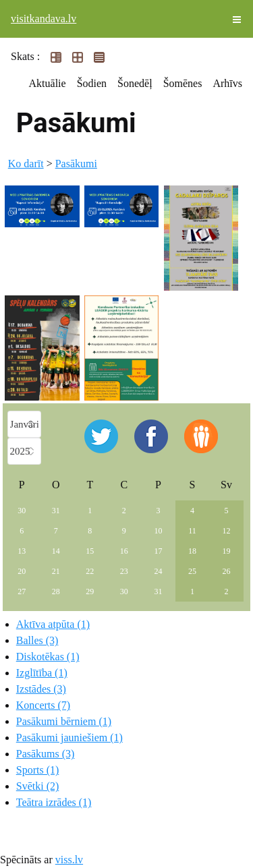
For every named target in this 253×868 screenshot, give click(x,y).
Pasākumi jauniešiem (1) (69, 737)
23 (124, 571)
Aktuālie (48, 83)
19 (226, 551)
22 (90, 571)
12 (226, 531)
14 (56, 551)
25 (192, 571)
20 (22, 571)
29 (90, 591)
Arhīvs (227, 83)
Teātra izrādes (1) (54, 802)
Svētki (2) (38, 786)
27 (22, 591)
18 (192, 551)
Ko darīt (26, 164)
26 (226, 571)
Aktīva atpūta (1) (53, 624)
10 (158, 531)
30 (22, 511)
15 (90, 551)
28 (56, 591)
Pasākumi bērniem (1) (64, 721)
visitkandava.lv (44, 19)
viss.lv (69, 860)
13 (22, 551)
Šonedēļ (135, 83)
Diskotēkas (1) (48, 657)
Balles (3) (37, 640)
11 (192, 531)
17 (158, 551)
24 (158, 571)
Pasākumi (76, 164)
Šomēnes (183, 83)
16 (124, 551)
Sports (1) (38, 770)
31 (56, 511)
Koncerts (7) (43, 705)
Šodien (92, 83)
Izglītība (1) (42, 673)
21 (56, 571)
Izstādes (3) (41, 689)
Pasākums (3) (46, 754)
